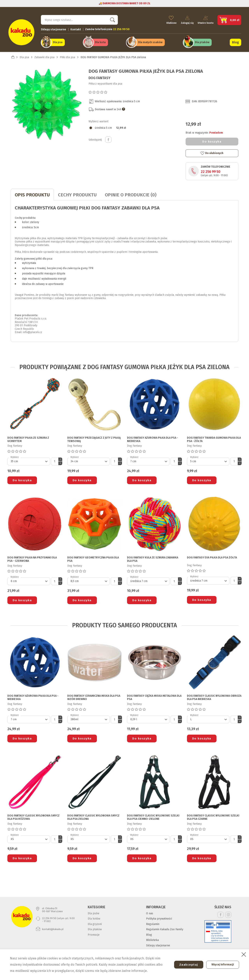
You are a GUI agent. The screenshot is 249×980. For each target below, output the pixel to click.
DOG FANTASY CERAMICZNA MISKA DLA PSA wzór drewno (94, 696)
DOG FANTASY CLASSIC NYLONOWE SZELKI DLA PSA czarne (213, 816)
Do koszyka (212, 140)
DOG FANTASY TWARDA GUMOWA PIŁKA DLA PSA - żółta (214, 438)
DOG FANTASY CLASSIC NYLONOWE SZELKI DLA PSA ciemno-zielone (153, 816)
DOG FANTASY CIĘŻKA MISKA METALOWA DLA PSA (154, 696)
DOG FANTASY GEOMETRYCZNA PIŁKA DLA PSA (93, 558)
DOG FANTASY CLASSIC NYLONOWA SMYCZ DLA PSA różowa (33, 816)
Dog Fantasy (100, 76)
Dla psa (58, 41)
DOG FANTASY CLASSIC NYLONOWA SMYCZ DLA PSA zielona (93, 816)
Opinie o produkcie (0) (131, 193)
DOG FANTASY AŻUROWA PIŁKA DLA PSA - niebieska (153, 438)
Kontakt (76, 28)
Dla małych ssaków (150, 41)
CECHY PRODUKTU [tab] (77, 193)
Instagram (228, 913)
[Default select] (29, 460)
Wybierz (15, 455)
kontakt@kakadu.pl (53, 927)
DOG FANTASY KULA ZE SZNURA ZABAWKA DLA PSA (153, 558)
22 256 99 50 (211, 170)
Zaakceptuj (186, 965)
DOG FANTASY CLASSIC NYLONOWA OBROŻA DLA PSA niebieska (214, 696)
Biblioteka (152, 938)
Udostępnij (108, 138)
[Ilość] (55, 460)
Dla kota (100, 41)
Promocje (94, 933)
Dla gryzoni (95, 922)
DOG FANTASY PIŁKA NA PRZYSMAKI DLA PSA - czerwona (32, 558)
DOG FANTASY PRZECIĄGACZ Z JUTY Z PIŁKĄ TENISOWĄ (94, 438)
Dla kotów (94, 917)
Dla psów (93, 912)
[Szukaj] (79, 19)
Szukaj (112, 19)
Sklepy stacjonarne (53, 28)
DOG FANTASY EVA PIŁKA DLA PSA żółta (212, 556)
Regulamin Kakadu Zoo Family (165, 928)
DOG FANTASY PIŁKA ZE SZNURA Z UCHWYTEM (28, 438)
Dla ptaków (202, 41)
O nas (150, 912)
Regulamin (153, 922)
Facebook (221, 913)
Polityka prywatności (159, 917)
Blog (235, 41)
